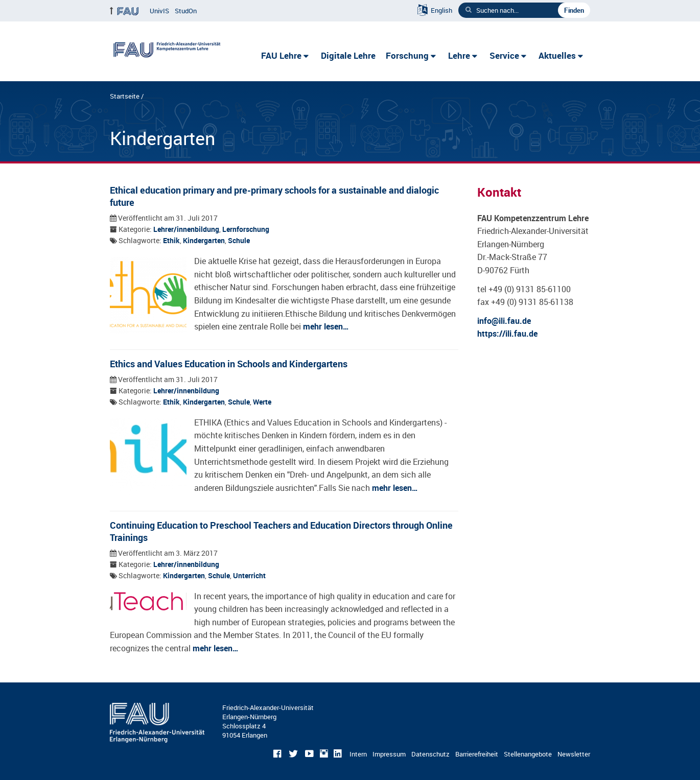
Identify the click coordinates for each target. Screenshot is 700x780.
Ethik (171, 241)
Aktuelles (557, 55)
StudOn (186, 11)
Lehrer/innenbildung (186, 229)
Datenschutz (430, 754)
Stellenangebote (528, 754)
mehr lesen (323, 326)
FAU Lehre (281, 55)
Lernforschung (246, 229)
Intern (358, 754)
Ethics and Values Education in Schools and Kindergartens (229, 364)
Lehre (459, 55)
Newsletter (574, 754)
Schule (239, 241)
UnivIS (159, 11)
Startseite (125, 96)
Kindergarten (204, 241)
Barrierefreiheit (477, 754)
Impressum (389, 754)
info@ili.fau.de (504, 321)
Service (504, 55)
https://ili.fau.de (507, 334)
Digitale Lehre (348, 55)
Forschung (407, 55)
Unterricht (249, 576)
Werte (262, 402)
